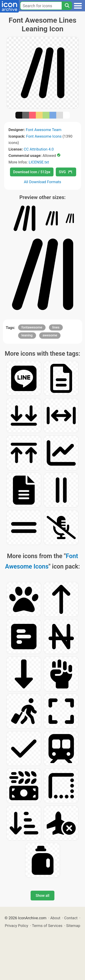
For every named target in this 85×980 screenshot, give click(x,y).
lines (56, 327)
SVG (66, 172)
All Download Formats (42, 182)
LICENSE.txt (39, 162)
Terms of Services (47, 926)
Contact (71, 918)
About (55, 918)
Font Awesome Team (44, 130)
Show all (42, 896)
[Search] (67, 6)
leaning (27, 335)
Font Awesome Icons (44, 136)
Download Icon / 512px (32, 172)
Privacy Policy (16, 926)
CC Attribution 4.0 (39, 149)
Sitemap (73, 926)
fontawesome (32, 327)
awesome (50, 335)
